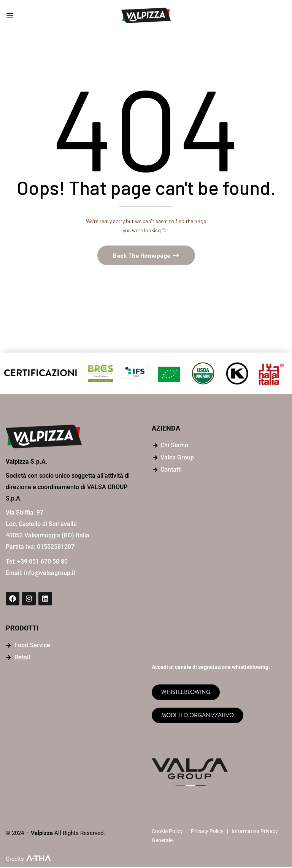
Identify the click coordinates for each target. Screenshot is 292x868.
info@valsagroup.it (50, 574)
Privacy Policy (207, 832)
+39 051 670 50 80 (42, 563)
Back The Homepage (142, 256)
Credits (15, 860)
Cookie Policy (167, 832)
